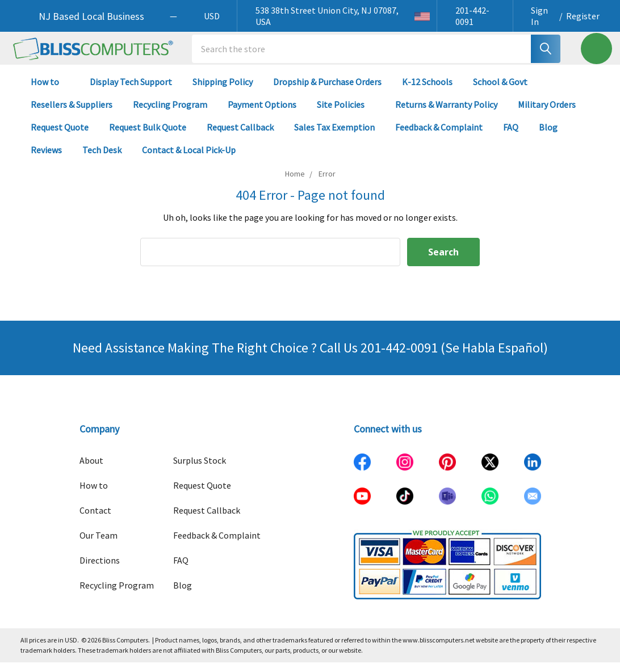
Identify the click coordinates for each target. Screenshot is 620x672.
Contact (95, 520)
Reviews (46, 159)
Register (583, 16)
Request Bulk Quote (148, 136)
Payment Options (262, 114)
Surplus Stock (200, 470)
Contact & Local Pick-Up (194, 159)
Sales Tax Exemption (334, 136)
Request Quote (60, 136)
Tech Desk (102, 159)
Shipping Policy (223, 91)
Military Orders (547, 114)
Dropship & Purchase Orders (327, 91)
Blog (548, 136)
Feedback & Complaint (439, 136)
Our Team (99, 545)
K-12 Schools (427, 91)
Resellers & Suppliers (72, 114)
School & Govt (500, 91)
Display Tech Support (131, 91)
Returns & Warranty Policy (446, 114)
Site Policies (346, 114)
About (91, 470)
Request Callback (240, 136)
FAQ (511, 136)
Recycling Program (170, 114)
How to (50, 91)
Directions (100, 570)
